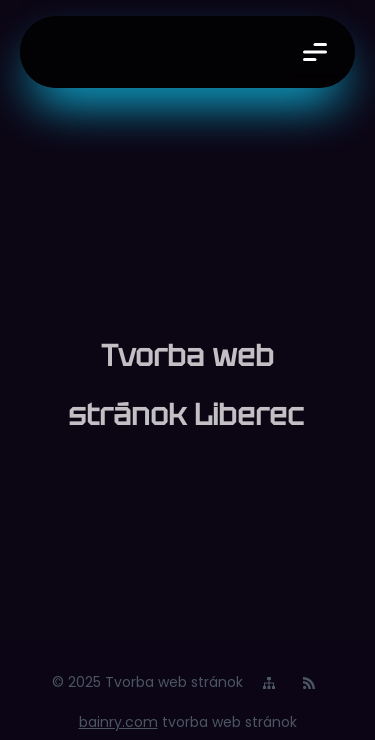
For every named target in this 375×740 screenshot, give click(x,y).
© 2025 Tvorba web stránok (147, 682)
